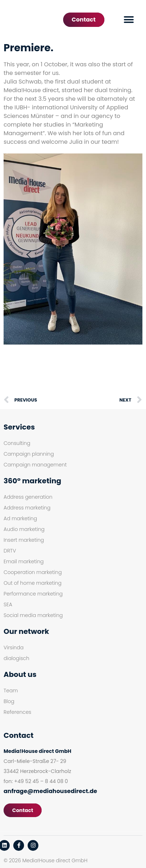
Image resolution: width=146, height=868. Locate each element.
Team (11, 691)
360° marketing (32, 481)
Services (19, 427)
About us (20, 674)
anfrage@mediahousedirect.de (50, 791)
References (17, 712)
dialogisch (17, 658)
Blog (9, 701)
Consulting (17, 443)
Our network (26, 631)
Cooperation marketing (33, 572)
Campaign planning (29, 454)
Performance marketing (33, 594)
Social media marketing (33, 615)
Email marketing (24, 561)
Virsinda (14, 648)
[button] (129, 20)
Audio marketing (24, 529)
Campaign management (35, 465)
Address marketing (27, 508)
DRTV (10, 551)
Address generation (28, 497)
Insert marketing (24, 540)
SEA (8, 604)
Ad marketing (20, 518)
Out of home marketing (33, 583)
